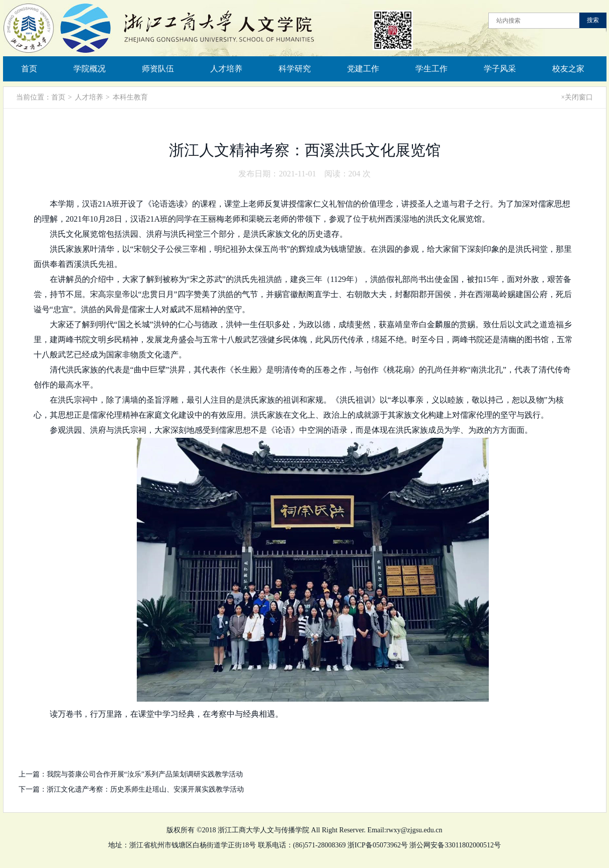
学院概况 (90, 69)
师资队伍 (158, 69)
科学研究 (295, 69)
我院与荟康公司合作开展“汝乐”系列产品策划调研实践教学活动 (145, 774)
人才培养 (226, 69)
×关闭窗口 (577, 97)
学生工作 (431, 69)
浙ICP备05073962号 (378, 845)
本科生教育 (130, 97)
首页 (29, 69)
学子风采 (500, 69)
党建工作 (363, 69)
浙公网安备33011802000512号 (455, 845)
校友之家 (568, 69)
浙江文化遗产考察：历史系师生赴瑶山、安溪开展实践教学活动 (145, 789)
